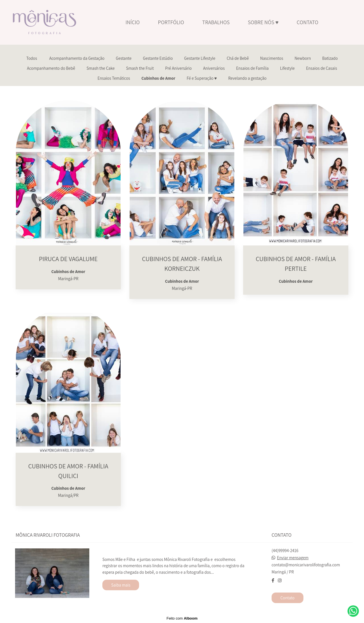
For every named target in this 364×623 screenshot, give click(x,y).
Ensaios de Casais (321, 68)
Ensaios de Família (252, 68)
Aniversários (214, 68)
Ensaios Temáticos (114, 78)
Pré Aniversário (178, 68)
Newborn (303, 58)
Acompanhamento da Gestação (77, 58)
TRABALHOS (216, 22)
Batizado (330, 58)
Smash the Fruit (140, 68)
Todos (32, 58)
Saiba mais (121, 585)
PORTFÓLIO (171, 22)
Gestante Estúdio (158, 58)
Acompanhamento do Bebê (51, 68)
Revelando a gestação (248, 78)
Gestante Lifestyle (200, 58)
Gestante (124, 58)
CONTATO (307, 22)
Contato (288, 598)
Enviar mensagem (293, 558)
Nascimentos (272, 58)
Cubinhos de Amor (158, 78)
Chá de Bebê (238, 58)
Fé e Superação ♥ (202, 78)
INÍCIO (133, 22)
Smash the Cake (101, 68)
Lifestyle (287, 68)
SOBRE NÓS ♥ (263, 22)
